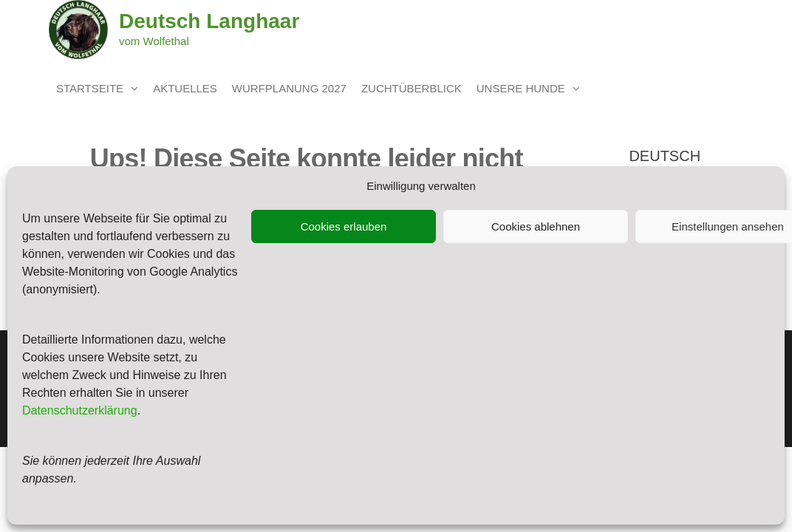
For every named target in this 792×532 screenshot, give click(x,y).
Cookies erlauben (344, 226)
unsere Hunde (521, 88)
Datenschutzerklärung (80, 410)
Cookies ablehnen (536, 226)
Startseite (90, 88)
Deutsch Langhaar (209, 21)
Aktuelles (185, 88)
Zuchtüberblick (412, 88)
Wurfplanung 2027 (289, 88)
